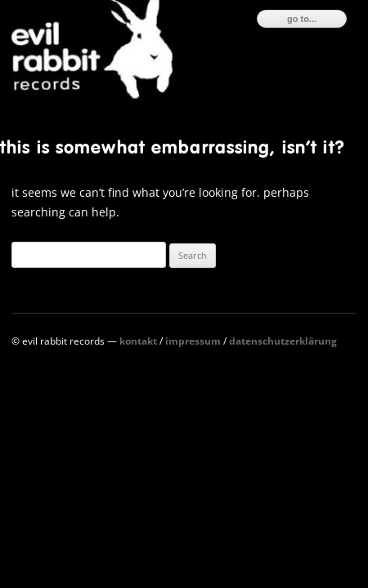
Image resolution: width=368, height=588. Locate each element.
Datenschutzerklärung (283, 341)
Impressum (193, 341)
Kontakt (138, 341)
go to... (302, 19)
